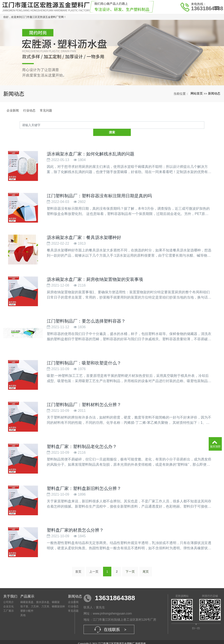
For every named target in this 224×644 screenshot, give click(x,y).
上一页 (94, 560)
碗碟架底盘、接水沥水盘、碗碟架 (40, 591)
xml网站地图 (147, 637)
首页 (78, 560)
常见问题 (46, 110)
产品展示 (27, 585)
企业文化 (9, 595)
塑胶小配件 (27, 600)
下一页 (130, 560)
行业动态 (29, 110)
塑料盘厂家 (90, 637)
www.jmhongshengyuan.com (112, 603)
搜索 (204, 125)
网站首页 (197, 93)
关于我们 (10, 585)
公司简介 (9, 591)
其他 (23, 604)
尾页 (146, 560)
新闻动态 (214, 93)
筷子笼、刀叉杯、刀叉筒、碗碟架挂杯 (43, 595)
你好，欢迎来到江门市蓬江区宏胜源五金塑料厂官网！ (35, 17)
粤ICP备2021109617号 (112, 641)
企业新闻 (13, 110)
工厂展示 (9, 600)
